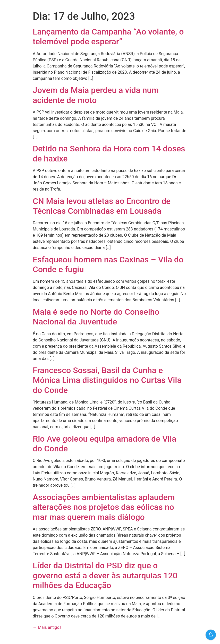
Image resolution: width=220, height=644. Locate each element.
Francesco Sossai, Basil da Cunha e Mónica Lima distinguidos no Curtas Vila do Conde (107, 380)
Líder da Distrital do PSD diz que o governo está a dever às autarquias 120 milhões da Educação (105, 575)
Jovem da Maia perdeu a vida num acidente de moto (96, 95)
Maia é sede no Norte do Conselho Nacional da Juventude (96, 317)
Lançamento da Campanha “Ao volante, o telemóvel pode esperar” (108, 37)
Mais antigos (47, 627)
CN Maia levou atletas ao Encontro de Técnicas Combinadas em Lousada (102, 206)
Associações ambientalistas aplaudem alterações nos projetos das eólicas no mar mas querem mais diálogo (104, 507)
